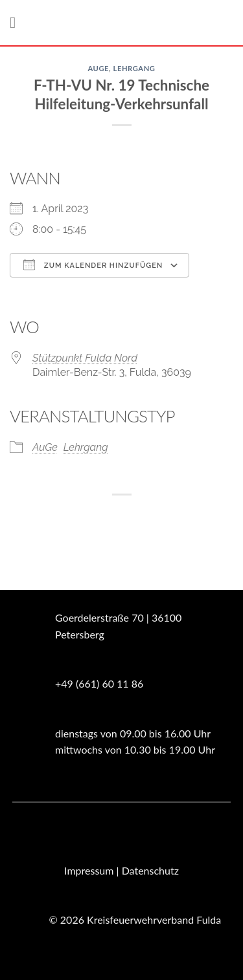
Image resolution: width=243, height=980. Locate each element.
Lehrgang (134, 68)
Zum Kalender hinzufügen (93, 265)
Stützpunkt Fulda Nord (85, 358)
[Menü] (17, 22)
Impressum (89, 870)
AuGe (98, 68)
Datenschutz (150, 870)
